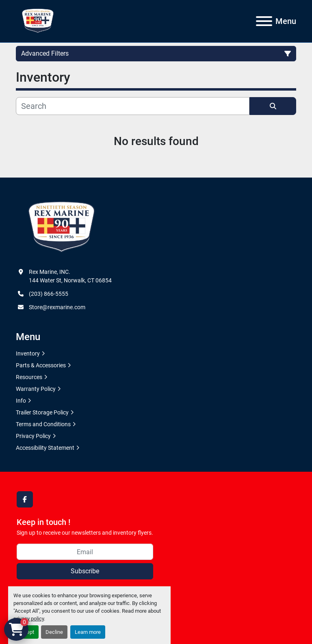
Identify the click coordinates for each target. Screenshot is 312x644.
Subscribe (85, 571)
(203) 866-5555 (49, 294)
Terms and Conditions (43, 424)
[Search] (133, 106)
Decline (54, 632)
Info (21, 401)
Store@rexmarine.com (57, 307)
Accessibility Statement (45, 448)
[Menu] (264, 21)
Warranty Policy (36, 389)
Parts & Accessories (41, 365)
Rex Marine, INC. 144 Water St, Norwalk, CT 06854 (70, 276)
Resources (29, 377)
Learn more (88, 632)
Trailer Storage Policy (42, 412)
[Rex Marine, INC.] (62, 227)
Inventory (28, 353)
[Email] (85, 552)
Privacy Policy (33, 436)
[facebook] (25, 499)
